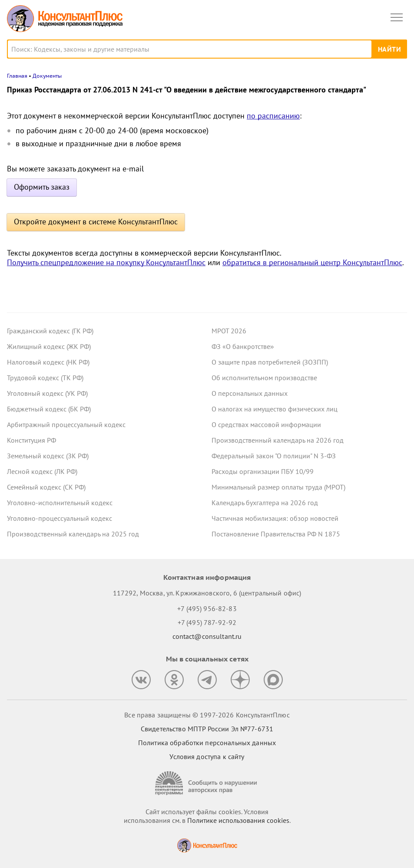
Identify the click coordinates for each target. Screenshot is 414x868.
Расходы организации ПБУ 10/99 (263, 471)
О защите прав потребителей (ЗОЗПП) (270, 362)
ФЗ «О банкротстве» (243, 346)
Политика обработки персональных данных (207, 743)
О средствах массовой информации (266, 424)
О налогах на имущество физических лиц (275, 409)
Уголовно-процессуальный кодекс (60, 518)
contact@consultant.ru (207, 636)
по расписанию (273, 116)
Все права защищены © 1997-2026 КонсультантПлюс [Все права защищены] (207, 715)
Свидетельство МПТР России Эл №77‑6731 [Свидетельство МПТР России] (207, 729)
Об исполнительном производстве (264, 378)
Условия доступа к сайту (207, 756)
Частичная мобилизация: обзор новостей (275, 518)
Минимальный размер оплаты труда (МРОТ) (278, 487)
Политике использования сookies (238, 820)
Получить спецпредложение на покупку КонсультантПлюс (106, 262)
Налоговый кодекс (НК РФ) (48, 362)
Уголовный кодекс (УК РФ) (47, 393)
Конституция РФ (31, 440)
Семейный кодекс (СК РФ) (46, 487)
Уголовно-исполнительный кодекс (60, 503)
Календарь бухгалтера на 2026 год (265, 503)
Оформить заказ (42, 187)
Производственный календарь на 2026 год (278, 440)
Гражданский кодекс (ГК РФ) (50, 331)
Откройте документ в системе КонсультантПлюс (96, 222)
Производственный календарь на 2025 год (73, 534)
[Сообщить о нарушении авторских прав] (207, 783)
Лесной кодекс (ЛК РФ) (42, 471)
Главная (17, 76)
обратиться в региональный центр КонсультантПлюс (312, 262)
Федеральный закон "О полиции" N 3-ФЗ (274, 456)
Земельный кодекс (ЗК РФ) (48, 456)
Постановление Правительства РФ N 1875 (276, 534)
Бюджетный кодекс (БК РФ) (49, 409)
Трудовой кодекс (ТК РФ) (45, 378)
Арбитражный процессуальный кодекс (66, 424)
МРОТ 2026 (229, 331)
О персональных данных (250, 393)
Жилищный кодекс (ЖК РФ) (49, 346)
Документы (47, 76)
